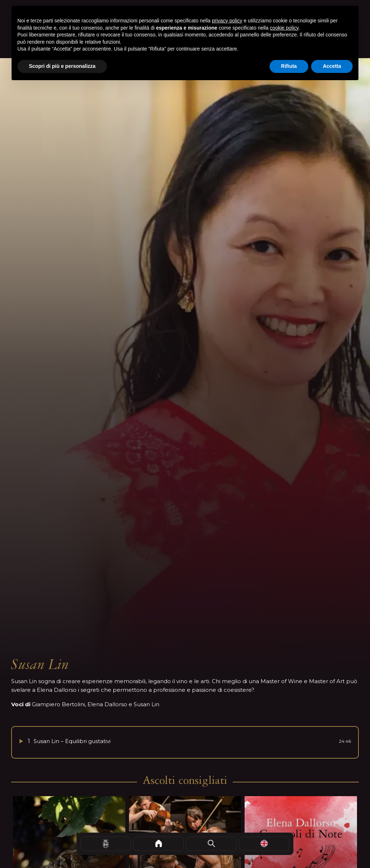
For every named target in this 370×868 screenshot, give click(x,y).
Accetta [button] (332, 66)
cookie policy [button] (284, 28)
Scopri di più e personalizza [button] (62, 66)
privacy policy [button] (227, 21)
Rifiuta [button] (289, 66)
